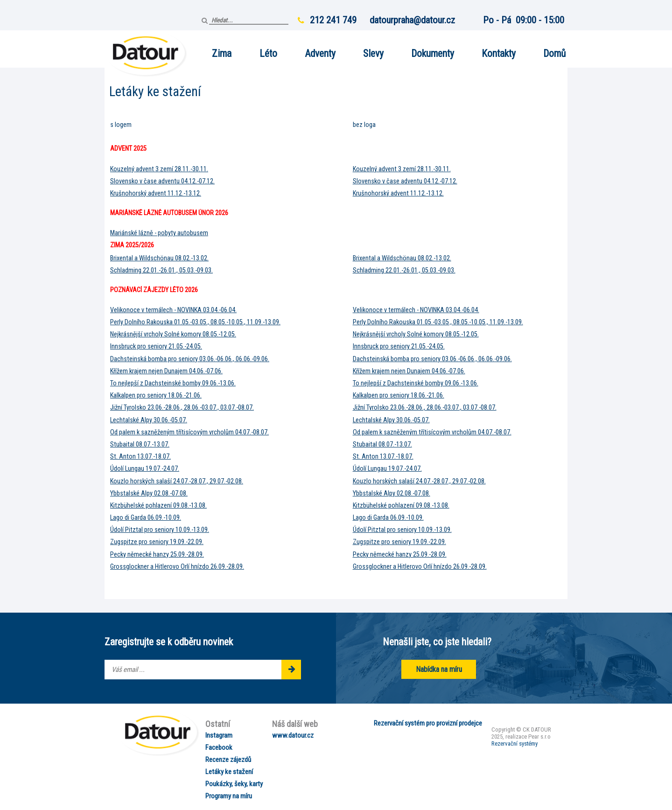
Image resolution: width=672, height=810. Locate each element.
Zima (222, 53)
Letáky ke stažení (229, 772)
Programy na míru (229, 796)
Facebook (219, 747)
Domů (554, 53)
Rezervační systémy (514, 744)
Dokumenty (433, 53)
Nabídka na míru (439, 669)
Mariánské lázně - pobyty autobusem (159, 233)
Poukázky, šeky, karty (234, 784)
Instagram (219, 735)
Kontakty (499, 53)
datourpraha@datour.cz (412, 20)
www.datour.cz (293, 735)
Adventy (320, 53)
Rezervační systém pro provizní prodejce (428, 723)
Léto (268, 53)
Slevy (373, 53)
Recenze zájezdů (228, 760)
